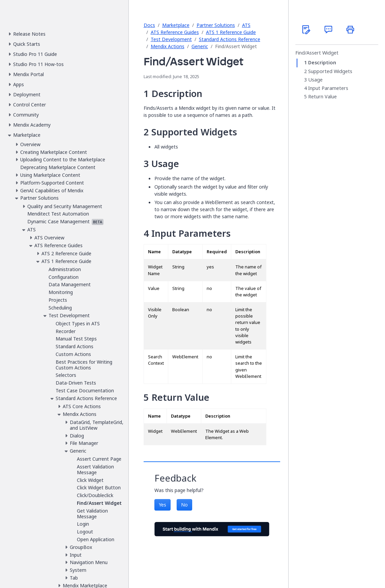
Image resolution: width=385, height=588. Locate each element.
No (184, 505)
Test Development (171, 39)
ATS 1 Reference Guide (231, 32)
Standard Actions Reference (230, 39)
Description (322, 63)
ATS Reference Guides (175, 32)
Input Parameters (328, 88)
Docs (149, 25)
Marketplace (176, 25)
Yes (162, 505)
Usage (315, 80)
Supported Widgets (330, 71)
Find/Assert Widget (317, 53)
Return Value (322, 97)
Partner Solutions (216, 25)
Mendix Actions (168, 46)
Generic (200, 46)
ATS (246, 25)
